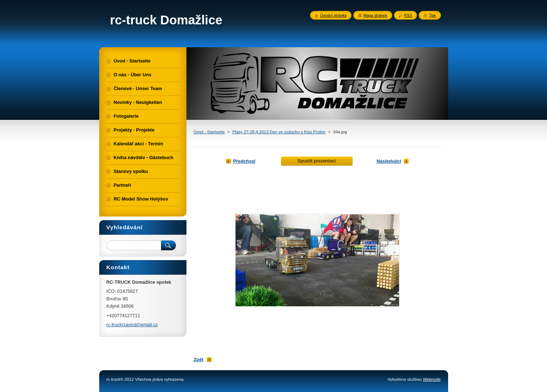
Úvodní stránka (333, 15)
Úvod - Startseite (209, 132)
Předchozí (244, 161)
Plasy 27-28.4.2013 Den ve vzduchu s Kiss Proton (279, 132)
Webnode (432, 379)
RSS (408, 15)
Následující (389, 161)
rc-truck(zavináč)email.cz (132, 325)
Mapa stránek (375, 15)
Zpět (199, 359)
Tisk (433, 15)
